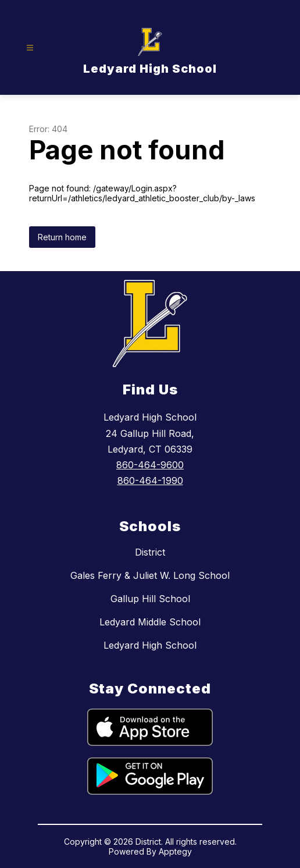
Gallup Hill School (150, 599)
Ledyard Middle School (150, 622)
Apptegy (175, 851)
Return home (62, 237)
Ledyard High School (150, 645)
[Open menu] (30, 48)
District (150, 552)
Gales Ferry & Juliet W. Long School (150, 575)
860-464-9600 (150, 465)
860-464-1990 (150, 481)
